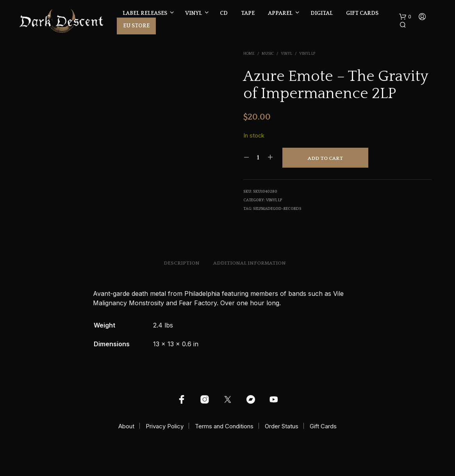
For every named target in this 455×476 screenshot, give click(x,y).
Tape (248, 13)
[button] (405, 17)
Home (249, 54)
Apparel (280, 13)
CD (224, 13)
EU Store (136, 26)
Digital (322, 13)
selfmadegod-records (277, 209)
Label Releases (145, 13)
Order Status (282, 426)
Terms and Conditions (224, 426)
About (126, 426)
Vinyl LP (307, 54)
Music (268, 54)
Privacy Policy (165, 426)
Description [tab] (182, 263)
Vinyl (194, 13)
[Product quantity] (258, 157)
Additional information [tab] (250, 263)
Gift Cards (362, 13)
